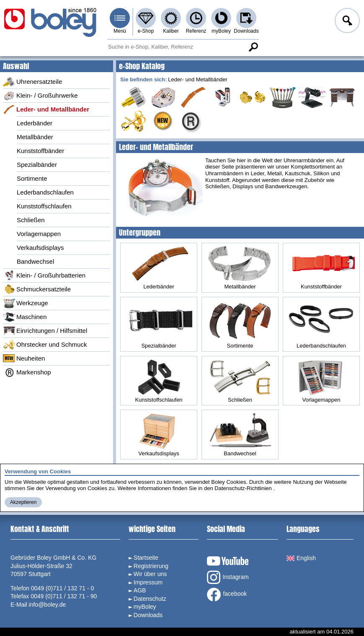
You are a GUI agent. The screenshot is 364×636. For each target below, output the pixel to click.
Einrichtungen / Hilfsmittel (45, 331)
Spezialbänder (37, 165)
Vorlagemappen (39, 234)
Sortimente (32, 178)
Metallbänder (35, 137)
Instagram (228, 577)
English (301, 558)
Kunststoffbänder (40, 151)
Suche (253, 47)
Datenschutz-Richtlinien (243, 488)
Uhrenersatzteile (32, 82)
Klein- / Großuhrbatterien (44, 275)
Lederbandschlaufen (45, 192)
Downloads (246, 31)
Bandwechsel (35, 261)
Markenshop (27, 372)
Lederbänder (35, 123)
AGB (140, 590)
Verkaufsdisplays (40, 248)
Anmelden (346, 22)
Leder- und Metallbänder (46, 109)
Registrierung (151, 566)
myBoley (221, 31)
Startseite (146, 558)
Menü (120, 31)
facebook (227, 594)
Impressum (148, 582)
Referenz (196, 31)
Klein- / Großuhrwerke (40, 96)
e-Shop (146, 31)
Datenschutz (150, 599)
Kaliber (171, 31)
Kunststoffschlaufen (44, 206)
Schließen (31, 220)
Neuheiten (24, 358)
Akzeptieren (23, 502)
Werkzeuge (26, 303)
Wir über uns (150, 574)
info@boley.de (48, 605)
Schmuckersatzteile (37, 289)
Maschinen (25, 317)
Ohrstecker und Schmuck (45, 345)
